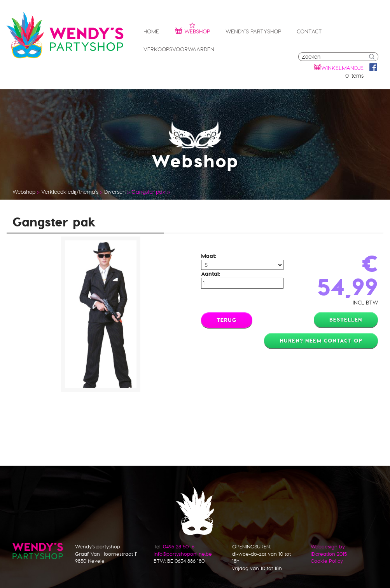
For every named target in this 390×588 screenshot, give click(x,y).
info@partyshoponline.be (183, 554)
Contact (309, 31)
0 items (354, 76)
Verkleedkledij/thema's (70, 192)
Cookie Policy (327, 561)
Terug (227, 320)
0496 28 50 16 (179, 546)
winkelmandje (342, 68)
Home (151, 31)
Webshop (192, 30)
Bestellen (346, 320)
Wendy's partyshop (253, 31)
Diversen (115, 192)
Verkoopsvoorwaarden (179, 49)
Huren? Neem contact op (321, 341)
